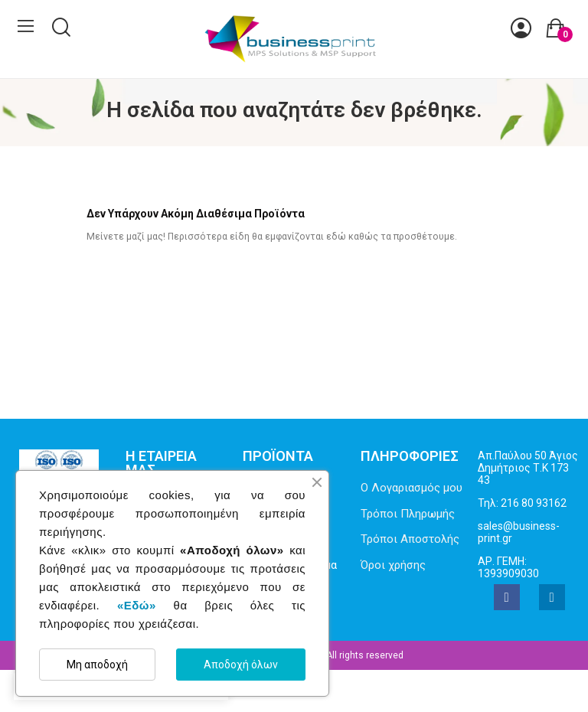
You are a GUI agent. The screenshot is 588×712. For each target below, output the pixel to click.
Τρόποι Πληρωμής (408, 514)
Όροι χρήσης (393, 565)
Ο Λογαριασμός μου (412, 488)
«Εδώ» (137, 605)
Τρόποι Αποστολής (410, 539)
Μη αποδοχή (97, 665)
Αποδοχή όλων (241, 665)
